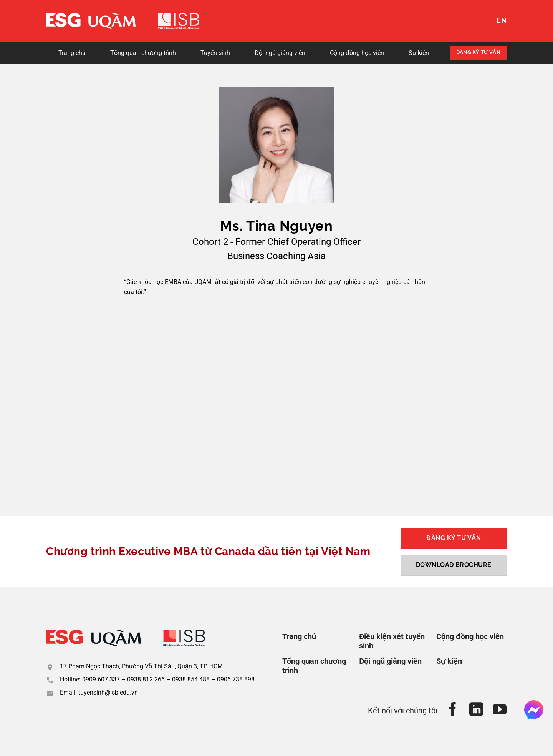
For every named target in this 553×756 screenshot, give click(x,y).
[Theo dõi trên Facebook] (453, 711)
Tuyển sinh (215, 53)
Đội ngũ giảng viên (280, 53)
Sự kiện (419, 53)
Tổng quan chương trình (143, 53)
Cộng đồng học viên (357, 53)
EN (502, 20)
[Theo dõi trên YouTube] (500, 711)
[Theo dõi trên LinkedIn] (476, 711)
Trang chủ (72, 53)
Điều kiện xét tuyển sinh (392, 641)
